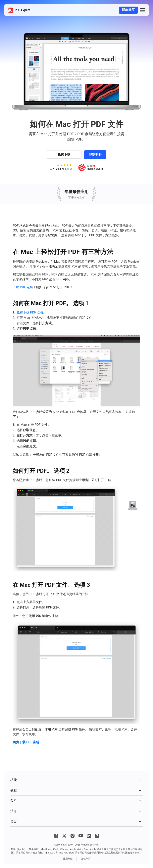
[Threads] (97, 835)
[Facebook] (56, 835)
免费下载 (64, 154)
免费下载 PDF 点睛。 (31, 312)
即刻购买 (128, 10)
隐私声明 (85, 858)
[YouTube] (81, 835)
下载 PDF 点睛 (23, 287)
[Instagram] (73, 835)
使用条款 (68, 858)
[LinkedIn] (89, 835)
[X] (64, 835)
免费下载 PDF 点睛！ (28, 742)
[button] (143, 10)
